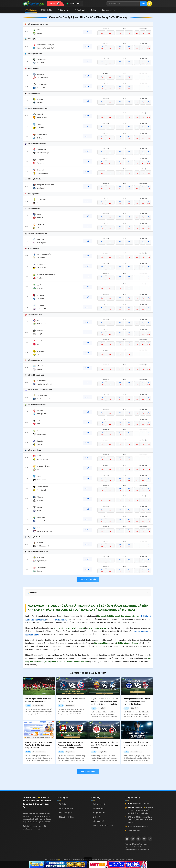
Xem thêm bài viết (88, 772)
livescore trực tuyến (142, 631)
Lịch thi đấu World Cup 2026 (103, 826)
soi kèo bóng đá (64, 619)
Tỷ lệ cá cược (31, 10)
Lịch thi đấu (47, 10)
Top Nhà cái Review (39, 752)
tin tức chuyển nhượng (34, 634)
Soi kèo (94, 10)
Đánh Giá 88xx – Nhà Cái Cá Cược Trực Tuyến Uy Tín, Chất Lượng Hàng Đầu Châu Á (39, 745)
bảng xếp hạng (42, 619)
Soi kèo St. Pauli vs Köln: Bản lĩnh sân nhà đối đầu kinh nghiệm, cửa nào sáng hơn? (104, 745)
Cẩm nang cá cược (109, 10)
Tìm (141, 4)
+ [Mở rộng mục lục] (147, 593)
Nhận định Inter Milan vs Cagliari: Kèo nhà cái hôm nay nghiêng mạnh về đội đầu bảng (137, 701)
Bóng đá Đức (70, 752)
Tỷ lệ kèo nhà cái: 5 (100, 804)
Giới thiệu (63, 804)
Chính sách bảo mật (66, 808)
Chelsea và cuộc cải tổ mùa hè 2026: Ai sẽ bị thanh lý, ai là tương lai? (137, 745)
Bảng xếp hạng (64, 10)
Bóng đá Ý (102, 708)
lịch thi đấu (143, 616)
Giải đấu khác (70, 705)
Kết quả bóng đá (99, 813)
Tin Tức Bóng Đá (81, 10)
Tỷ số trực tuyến (99, 821)
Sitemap (130, 860)
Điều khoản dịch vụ (66, 813)
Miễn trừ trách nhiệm (67, 817)
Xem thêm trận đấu (88, 579)
